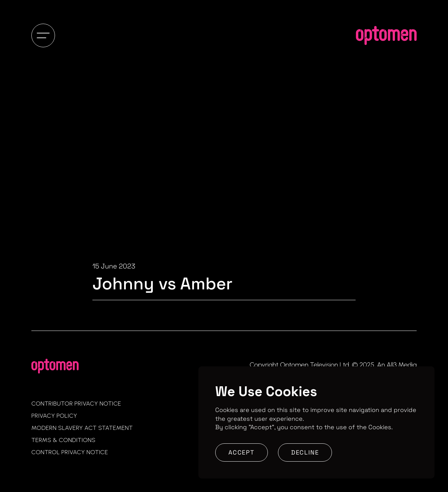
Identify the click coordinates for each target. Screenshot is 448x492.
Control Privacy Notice (70, 452)
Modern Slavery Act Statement (82, 428)
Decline (305, 452)
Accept (242, 452)
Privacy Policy (54, 416)
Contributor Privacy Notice (76, 404)
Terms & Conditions (63, 440)
